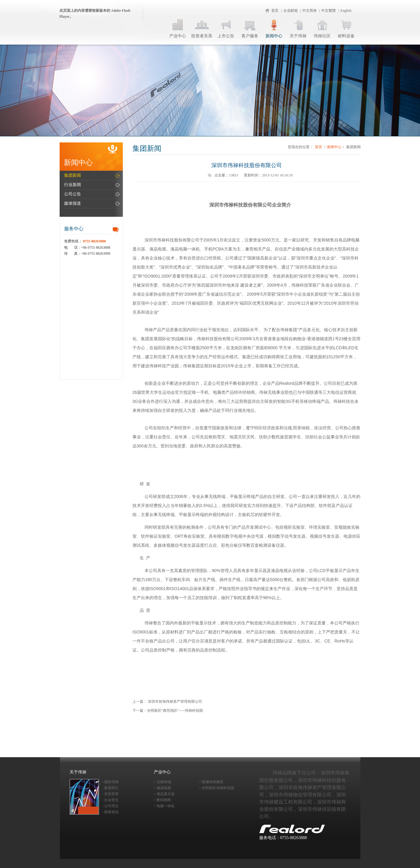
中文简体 (310, 11)
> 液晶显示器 (164, 794)
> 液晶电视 (163, 788)
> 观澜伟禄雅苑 (211, 782)
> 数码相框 (163, 800)
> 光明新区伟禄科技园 (217, 788)
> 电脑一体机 (164, 806)
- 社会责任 (111, 800)
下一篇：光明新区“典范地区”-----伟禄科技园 (168, 711)
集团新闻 (73, 175)
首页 (275, 11)
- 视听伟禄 (111, 782)
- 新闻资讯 (111, 812)
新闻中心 (334, 147)
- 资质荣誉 (111, 794)
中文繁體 (328, 11)
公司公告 (73, 194)
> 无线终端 (163, 782)
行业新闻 (73, 185)
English (346, 11)
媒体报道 (73, 203)
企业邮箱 (291, 11)
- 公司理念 (111, 806)
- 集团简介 (111, 788)
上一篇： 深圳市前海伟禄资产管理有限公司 (167, 702)
